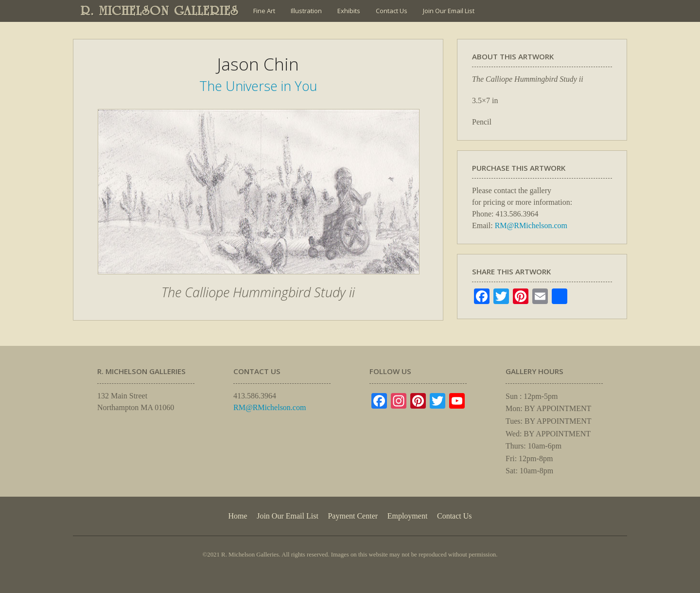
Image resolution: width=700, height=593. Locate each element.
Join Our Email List (449, 11)
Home (237, 516)
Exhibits (349, 11)
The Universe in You (258, 86)
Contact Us (392, 11)
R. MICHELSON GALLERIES (160, 11)
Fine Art (264, 11)
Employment (408, 516)
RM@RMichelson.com (531, 225)
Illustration (306, 11)
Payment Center (353, 516)
